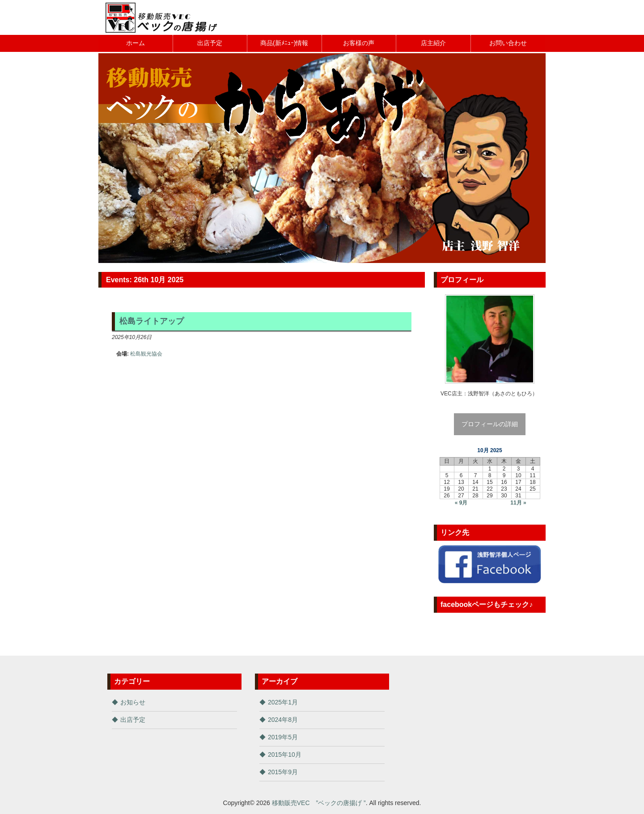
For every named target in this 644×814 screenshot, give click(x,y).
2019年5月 (283, 737)
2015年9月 (283, 772)
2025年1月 (283, 702)
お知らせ (133, 702)
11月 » (518, 503)
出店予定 (133, 720)
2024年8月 (283, 720)
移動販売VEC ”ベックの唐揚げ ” (319, 803)
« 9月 (461, 503)
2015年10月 (285, 755)
